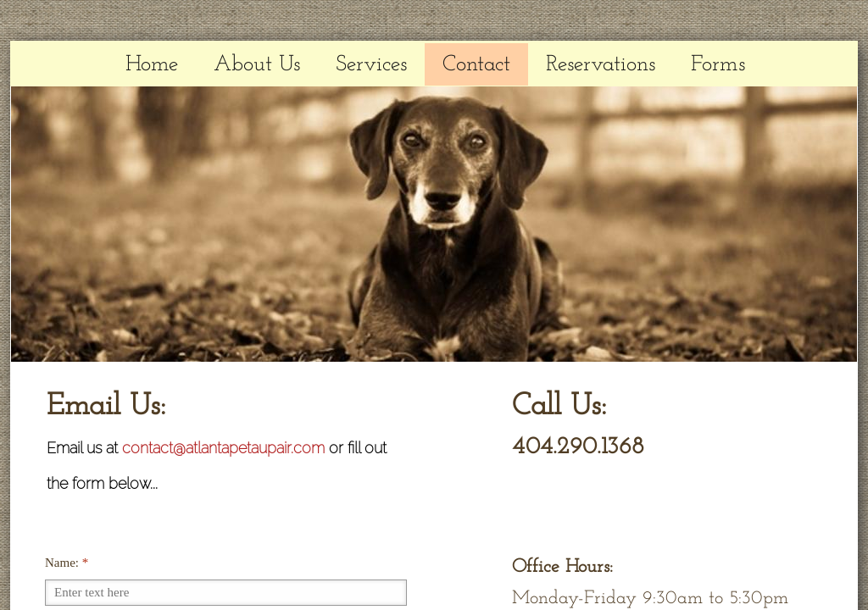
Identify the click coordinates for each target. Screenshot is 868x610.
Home (152, 65)
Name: (67, 563)
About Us (257, 65)
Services (371, 65)
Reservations (601, 65)
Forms (718, 65)
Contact (476, 65)
